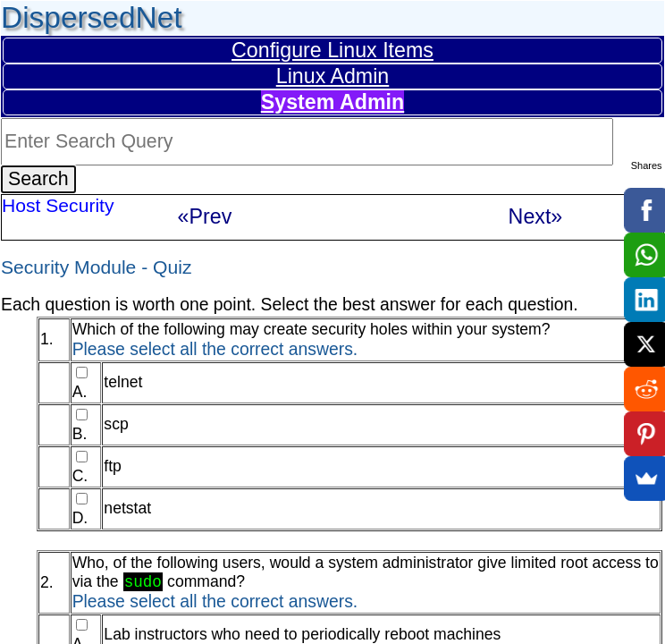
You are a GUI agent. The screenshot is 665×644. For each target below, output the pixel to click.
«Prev (205, 216)
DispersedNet (92, 17)
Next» (536, 216)
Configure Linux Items (332, 50)
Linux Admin (333, 76)
